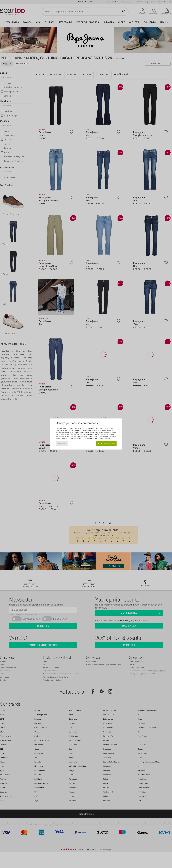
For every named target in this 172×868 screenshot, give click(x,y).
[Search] (124, 12)
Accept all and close (106, 443)
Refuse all (62, 443)
